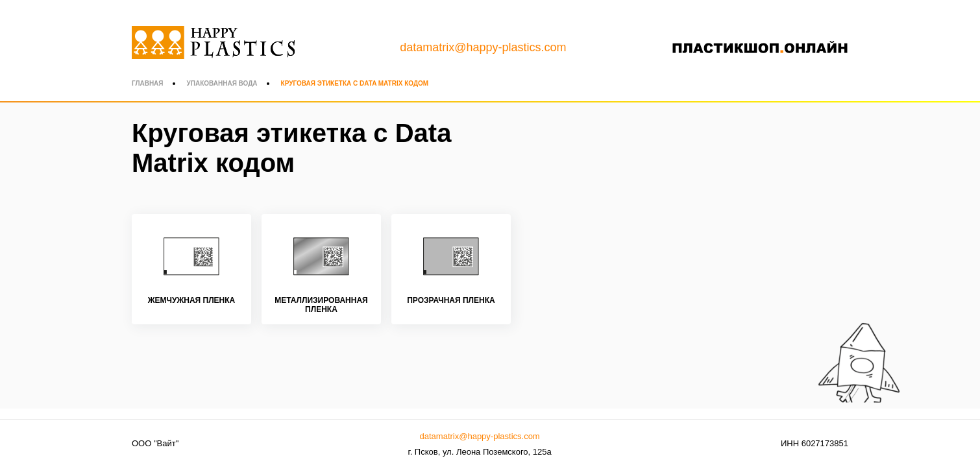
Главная (148, 83)
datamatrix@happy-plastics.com (483, 47)
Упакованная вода (222, 83)
